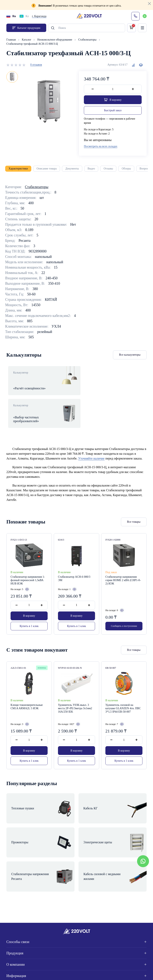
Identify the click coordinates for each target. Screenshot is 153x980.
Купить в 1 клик (29, 609)
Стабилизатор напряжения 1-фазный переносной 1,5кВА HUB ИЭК (28, 564)
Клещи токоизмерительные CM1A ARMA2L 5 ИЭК (27, 691)
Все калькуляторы (130, 355)
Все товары (134, 505)
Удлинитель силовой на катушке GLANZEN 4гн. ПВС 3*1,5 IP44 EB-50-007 (123, 692)
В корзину (29, 599)
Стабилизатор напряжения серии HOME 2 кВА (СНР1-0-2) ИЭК (123, 564)
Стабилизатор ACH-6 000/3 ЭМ (74, 562)
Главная (11, 40)
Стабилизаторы (88, 40)
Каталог (27, 40)
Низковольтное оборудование (55, 40)
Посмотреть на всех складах (101, 147)
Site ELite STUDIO (132, 972)
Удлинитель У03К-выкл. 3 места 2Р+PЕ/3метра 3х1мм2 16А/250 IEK (75, 692)
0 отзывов (36, 65)
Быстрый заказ (113, 111)
